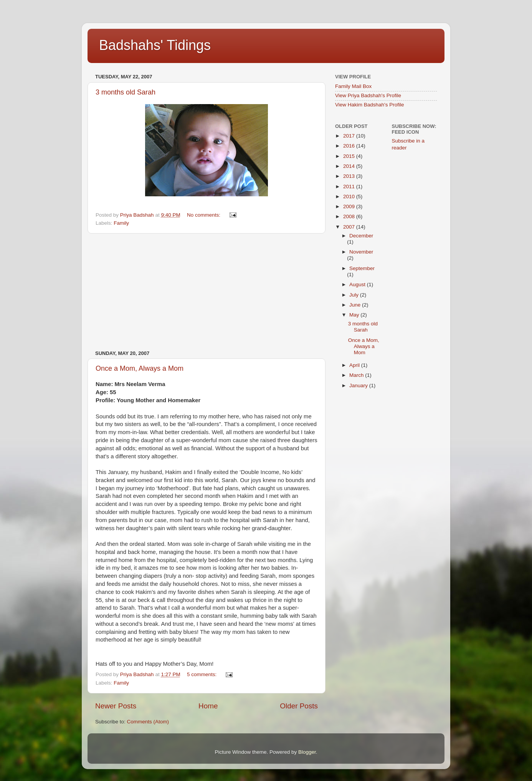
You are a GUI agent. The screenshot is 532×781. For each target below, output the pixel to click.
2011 (350, 187)
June (356, 305)
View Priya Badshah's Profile (368, 95)
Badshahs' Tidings (155, 45)
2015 (350, 156)
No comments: (204, 215)
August (358, 284)
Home (208, 706)
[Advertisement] (207, 292)
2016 (350, 146)
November (361, 252)
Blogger (307, 752)
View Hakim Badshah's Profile (369, 105)
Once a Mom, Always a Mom (140, 368)
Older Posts (299, 706)
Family (121, 223)
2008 (350, 216)
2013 (350, 176)
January (359, 386)
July (355, 295)
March (357, 375)
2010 (350, 196)
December (361, 236)
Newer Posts (116, 706)
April (355, 365)
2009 (350, 206)
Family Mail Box (353, 86)
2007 (350, 227)
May (355, 315)
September (362, 268)
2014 (350, 166)
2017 (350, 136)
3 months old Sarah (126, 92)
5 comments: (202, 674)
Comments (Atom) (148, 722)
